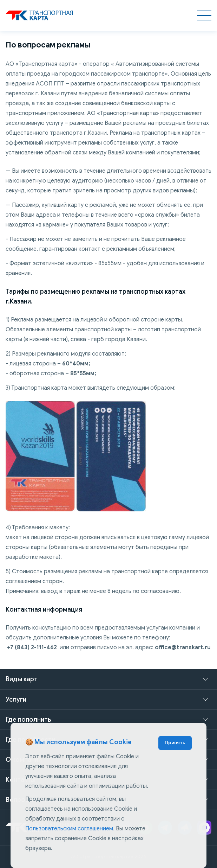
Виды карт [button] (22, 679)
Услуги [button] (16, 700)
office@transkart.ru (183, 647)
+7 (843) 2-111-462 (32, 647)
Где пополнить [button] (28, 720)
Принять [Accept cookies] (175, 743)
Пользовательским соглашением (69, 829)
